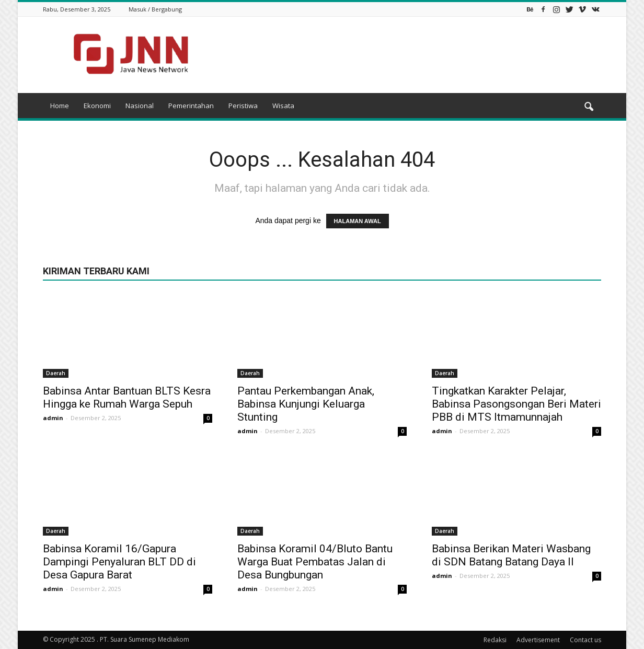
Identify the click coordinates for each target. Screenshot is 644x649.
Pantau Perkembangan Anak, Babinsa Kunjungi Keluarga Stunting (306, 404)
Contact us (585, 640)
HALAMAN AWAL (358, 221)
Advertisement (538, 640)
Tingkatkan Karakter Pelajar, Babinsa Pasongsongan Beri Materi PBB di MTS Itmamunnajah (516, 404)
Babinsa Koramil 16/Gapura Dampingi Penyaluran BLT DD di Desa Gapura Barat (119, 562)
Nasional (140, 106)
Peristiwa (243, 106)
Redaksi (495, 640)
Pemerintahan (191, 106)
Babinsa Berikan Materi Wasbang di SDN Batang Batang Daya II (511, 555)
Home (60, 106)
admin (53, 418)
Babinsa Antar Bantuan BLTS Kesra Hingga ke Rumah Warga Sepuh (127, 397)
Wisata (283, 106)
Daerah (56, 373)
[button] (589, 107)
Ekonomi (97, 106)
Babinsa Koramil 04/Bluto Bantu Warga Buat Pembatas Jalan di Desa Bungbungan (315, 562)
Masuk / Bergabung (155, 9)
